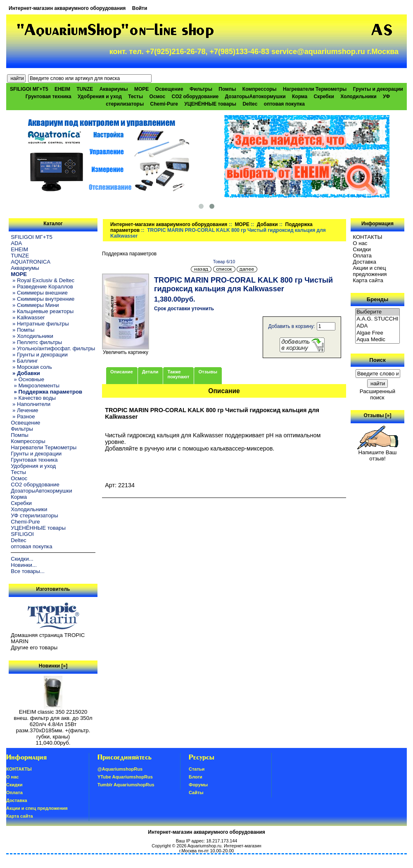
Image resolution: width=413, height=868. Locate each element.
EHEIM (62, 89)
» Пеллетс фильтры (36, 342)
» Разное (23, 416)
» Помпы (23, 330)
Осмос (158, 97)
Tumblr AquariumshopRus (126, 785)
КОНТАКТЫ (367, 237)
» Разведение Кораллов (42, 287)
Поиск (377, 360)
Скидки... (22, 559)
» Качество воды (33, 398)
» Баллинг (24, 361)
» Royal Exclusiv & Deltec (43, 280)
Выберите (377, 312)
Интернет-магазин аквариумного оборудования (67, 8)
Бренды (377, 299)
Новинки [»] (53, 666)
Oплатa (362, 256)
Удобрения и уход (100, 97)
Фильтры (201, 89)
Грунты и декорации (378, 89)
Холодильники (358, 97)
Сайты (196, 793)
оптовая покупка (284, 104)
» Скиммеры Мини (35, 305)
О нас (360, 243)
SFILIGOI (22, 534)
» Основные (27, 379)
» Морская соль (31, 367)
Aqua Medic (377, 340)
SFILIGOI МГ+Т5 (29, 89)
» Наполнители (31, 404)
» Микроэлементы (35, 386)
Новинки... (24, 565)
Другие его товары (34, 647)
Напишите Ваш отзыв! (378, 453)
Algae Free (377, 333)
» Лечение (24, 410)
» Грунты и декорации (39, 355)
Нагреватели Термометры (315, 89)
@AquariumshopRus (120, 769)
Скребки (324, 97)
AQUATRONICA (31, 262)
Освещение (169, 89)
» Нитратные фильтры (40, 324)
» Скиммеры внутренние (43, 299)
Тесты (135, 97)
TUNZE (85, 89)
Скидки (362, 249)
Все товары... (28, 571)
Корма (300, 97)
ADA (16, 243)
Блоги (196, 777)
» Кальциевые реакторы (42, 311)
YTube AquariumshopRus (125, 777)
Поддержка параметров (129, 254)
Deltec (250, 104)
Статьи (197, 769)
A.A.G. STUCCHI (377, 319)
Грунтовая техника (49, 97)
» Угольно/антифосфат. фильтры (53, 348)
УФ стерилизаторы (34, 515)
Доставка (364, 262)
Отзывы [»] (377, 415)
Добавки (267, 224)
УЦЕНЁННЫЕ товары (210, 104)
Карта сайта (368, 280)
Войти (140, 8)
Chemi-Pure (164, 104)
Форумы (198, 785)
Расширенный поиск (377, 394)
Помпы (227, 89)
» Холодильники (32, 336)
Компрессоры (260, 89)
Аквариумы (114, 89)
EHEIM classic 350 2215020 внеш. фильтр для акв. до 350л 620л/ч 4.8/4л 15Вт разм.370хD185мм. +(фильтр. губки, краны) (53, 722)
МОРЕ (242, 224)
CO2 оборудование (195, 97)
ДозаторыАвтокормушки (255, 97)
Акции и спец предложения (370, 271)
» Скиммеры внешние (39, 293)
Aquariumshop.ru (204, 846)
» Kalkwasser (28, 317)
